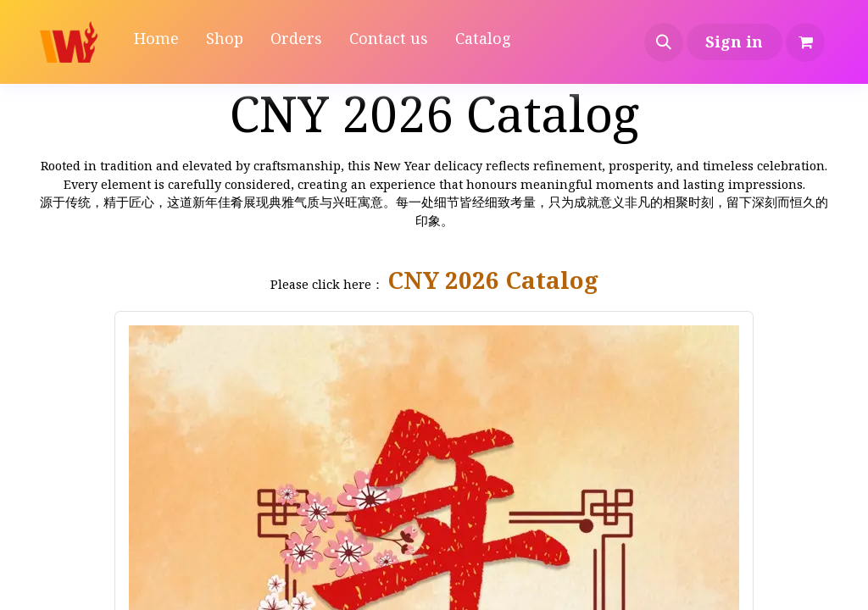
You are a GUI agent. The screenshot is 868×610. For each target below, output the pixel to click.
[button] (664, 42)
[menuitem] (156, 42)
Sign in (734, 42)
